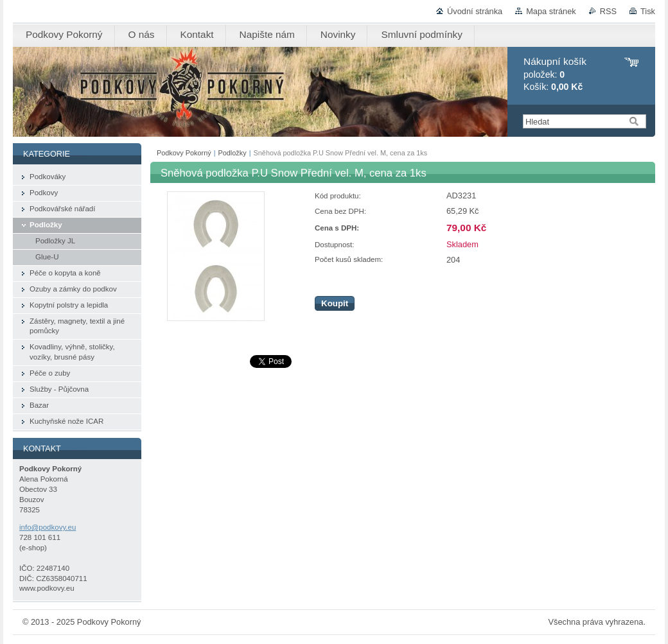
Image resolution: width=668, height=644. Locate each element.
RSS (608, 11)
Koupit (335, 303)
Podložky (233, 153)
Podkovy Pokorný (184, 153)
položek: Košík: (555, 74)
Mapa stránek (551, 11)
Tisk (648, 11)
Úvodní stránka (475, 11)
